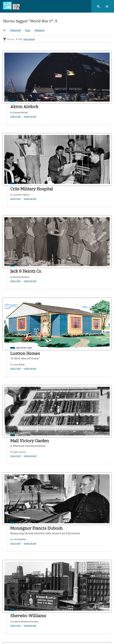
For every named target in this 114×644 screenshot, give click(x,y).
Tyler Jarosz (20, 292)
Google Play (99, 563)
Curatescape (30, 634)
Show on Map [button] (31, 117)
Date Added (29, 39)
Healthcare (78, 101)
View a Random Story (17, 615)
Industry (22, 101)
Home (7, 580)
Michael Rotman (22, 200)
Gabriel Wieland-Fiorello (27, 383)
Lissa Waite (74, 205)
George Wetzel (22, 112)
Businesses (24, 372)
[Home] (11, 6)
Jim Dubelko (75, 301)
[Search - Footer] (57, 538)
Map (6, 595)
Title (20, 39)
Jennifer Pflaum (77, 117)
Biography (77, 276)
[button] (98, 6)
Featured (15, 30)
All (4, 30)
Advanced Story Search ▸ (16, 545)
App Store (75, 563)
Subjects (39, 30)
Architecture (79, 188)
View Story (17, 117)
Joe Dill (72, 392)
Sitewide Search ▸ (12, 549)
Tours (7, 590)
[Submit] (107, 538)
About (7, 600)
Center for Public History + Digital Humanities (33, 630)
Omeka (19, 634)
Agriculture (24, 276)
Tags (28, 30)
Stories (8, 585)
